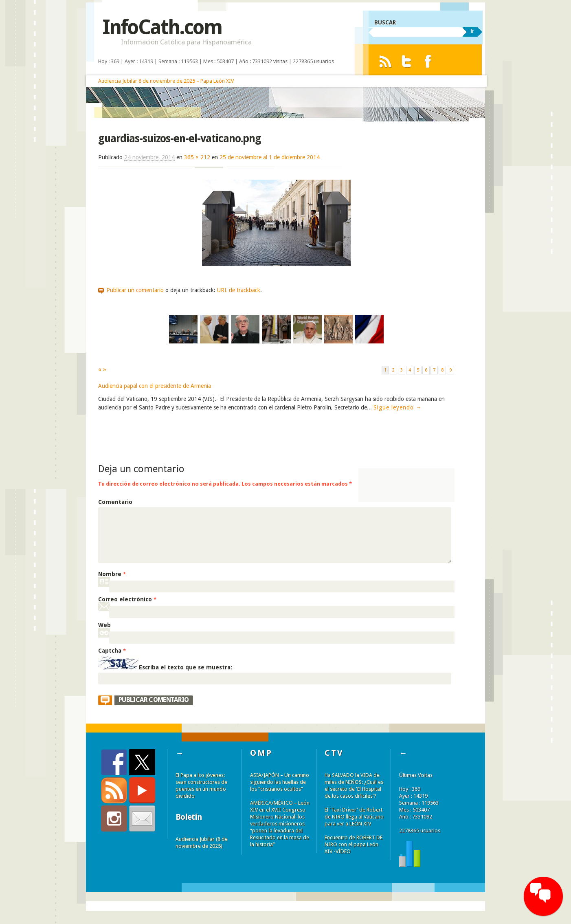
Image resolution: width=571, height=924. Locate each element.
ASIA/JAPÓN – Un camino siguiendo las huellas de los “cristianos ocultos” (280, 782)
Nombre (112, 574)
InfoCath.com (162, 27)
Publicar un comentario (135, 290)
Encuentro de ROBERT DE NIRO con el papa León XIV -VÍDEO (354, 844)
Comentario (115, 502)
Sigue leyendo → (398, 407)
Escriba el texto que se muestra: (186, 667)
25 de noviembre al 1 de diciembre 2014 (270, 157)
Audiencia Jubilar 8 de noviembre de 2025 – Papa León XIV (166, 81)
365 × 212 (197, 157)
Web (104, 625)
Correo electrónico (127, 599)
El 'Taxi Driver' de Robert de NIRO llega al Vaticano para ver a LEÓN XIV (354, 817)
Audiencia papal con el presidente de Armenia (155, 386)
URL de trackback (239, 290)
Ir (472, 31)
